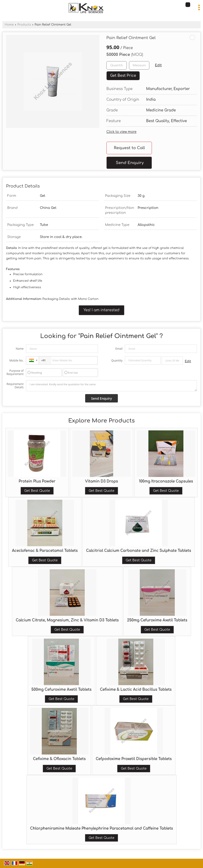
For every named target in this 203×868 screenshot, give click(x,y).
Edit (158, 65)
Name (20, 349)
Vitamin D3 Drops (102, 481)
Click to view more (121, 132)
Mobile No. (16, 360)
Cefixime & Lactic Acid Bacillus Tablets (136, 690)
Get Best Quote (37, 491)
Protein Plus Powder (37, 481)
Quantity (117, 360)
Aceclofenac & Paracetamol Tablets (45, 551)
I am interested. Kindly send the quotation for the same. (111, 386)
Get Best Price (123, 76)
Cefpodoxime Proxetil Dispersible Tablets (134, 759)
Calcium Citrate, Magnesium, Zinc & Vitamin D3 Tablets (67, 620)
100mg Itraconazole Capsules (166, 481)
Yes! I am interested (101, 310)
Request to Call (129, 148)
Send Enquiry (130, 163)
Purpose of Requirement (15, 372)
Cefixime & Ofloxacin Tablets (59, 759)
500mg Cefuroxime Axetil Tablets (62, 690)
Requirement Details (15, 386)
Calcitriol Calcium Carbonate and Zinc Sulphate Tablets (139, 551)
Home (9, 25)
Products (24, 25)
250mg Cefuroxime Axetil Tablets (157, 620)
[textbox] (139, 65)
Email (119, 349)
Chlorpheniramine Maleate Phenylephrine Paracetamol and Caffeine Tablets (101, 828)
